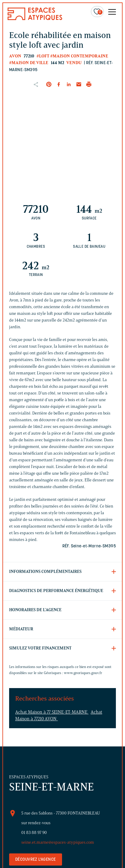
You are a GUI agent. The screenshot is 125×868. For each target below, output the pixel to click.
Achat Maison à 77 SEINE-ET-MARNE (52, 712)
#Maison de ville (29, 63)
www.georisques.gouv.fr (83, 673)
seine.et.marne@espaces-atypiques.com (58, 842)
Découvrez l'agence (36, 860)
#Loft (43, 56)
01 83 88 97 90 (34, 833)
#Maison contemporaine (79, 56)
